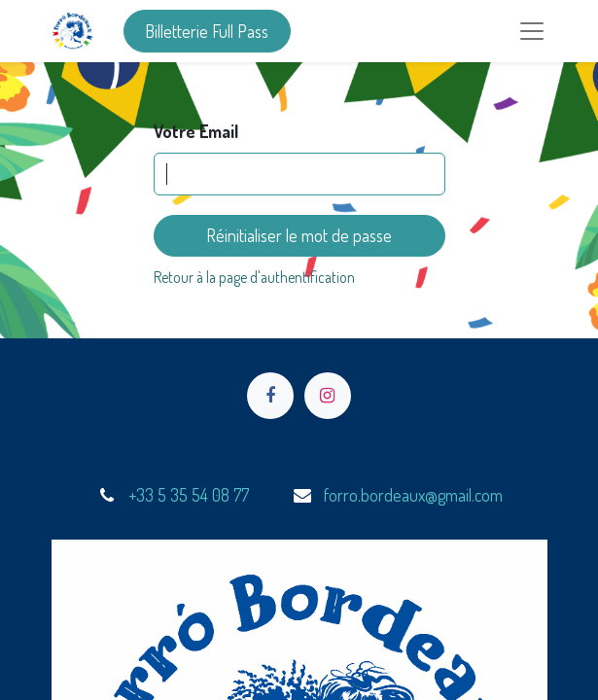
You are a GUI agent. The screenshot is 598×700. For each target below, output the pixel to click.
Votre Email (196, 131)
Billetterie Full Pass (207, 31)
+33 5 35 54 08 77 (189, 495)
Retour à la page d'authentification (254, 277)
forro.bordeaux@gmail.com (413, 495)
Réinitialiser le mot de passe (299, 235)
